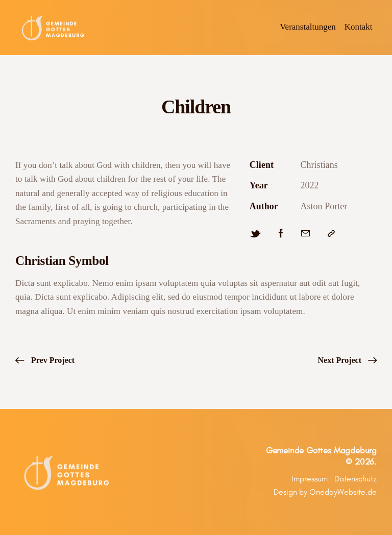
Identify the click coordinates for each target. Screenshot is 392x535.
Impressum (310, 479)
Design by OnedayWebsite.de (325, 492)
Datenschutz (356, 479)
